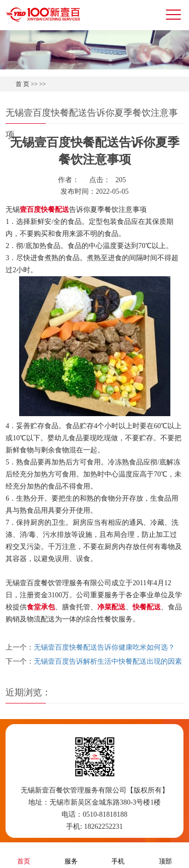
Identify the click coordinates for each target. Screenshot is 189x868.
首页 (24, 855)
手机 (118, 855)
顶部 (165, 855)
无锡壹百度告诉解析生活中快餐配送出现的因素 (108, 661)
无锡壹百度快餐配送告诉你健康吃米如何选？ (104, 647)
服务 (71, 855)
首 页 (22, 84)
